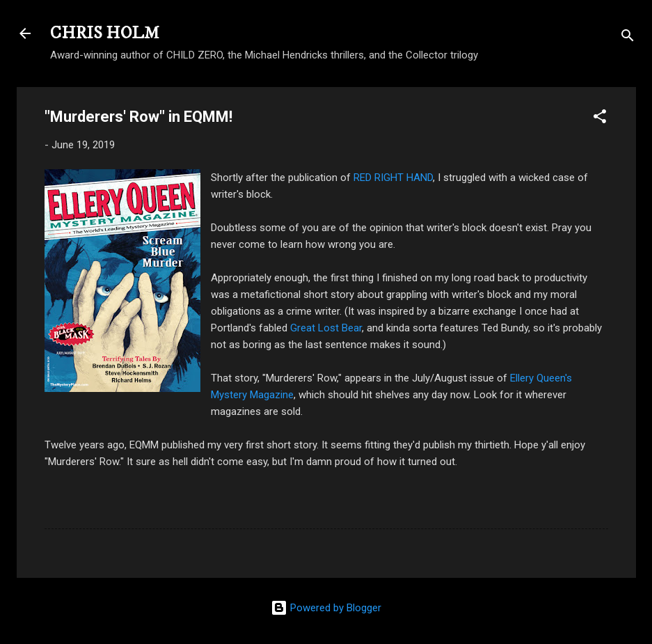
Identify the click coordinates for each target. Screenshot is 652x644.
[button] (600, 119)
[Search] (628, 38)
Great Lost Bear (326, 328)
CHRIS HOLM (105, 33)
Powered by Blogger (326, 608)
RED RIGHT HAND (393, 178)
